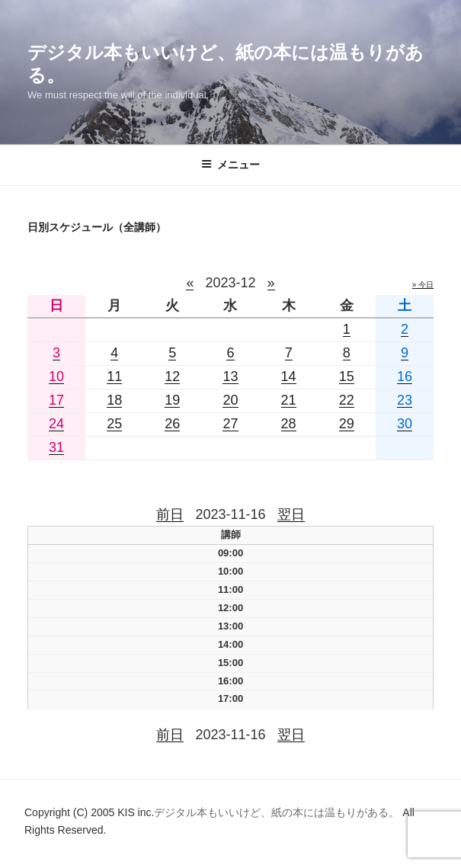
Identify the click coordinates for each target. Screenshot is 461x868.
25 (114, 424)
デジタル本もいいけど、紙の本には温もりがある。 (278, 812)
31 (56, 447)
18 (114, 400)
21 (289, 400)
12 (172, 376)
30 (405, 424)
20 (230, 400)
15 (347, 376)
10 (56, 376)
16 (405, 376)
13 (230, 376)
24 (56, 424)
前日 (170, 514)
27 (230, 424)
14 (289, 376)
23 (405, 400)
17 (56, 400)
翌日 (291, 514)
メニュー (230, 165)
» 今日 (423, 285)
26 (172, 424)
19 (172, 400)
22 (347, 400)
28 (289, 424)
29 (347, 424)
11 (114, 376)
